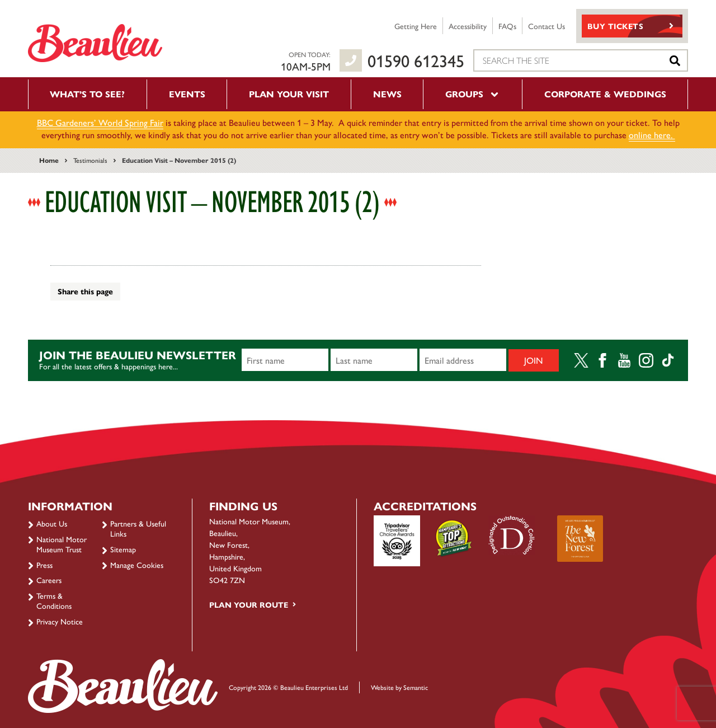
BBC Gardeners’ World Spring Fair (100, 122)
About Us (52, 523)
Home (49, 160)
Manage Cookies (137, 565)
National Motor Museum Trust (62, 544)
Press (44, 565)
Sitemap (123, 549)
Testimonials (90, 160)
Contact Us (547, 26)
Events (187, 94)
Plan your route (249, 604)
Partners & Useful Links (138, 528)
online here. (652, 135)
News (387, 94)
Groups (473, 94)
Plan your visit (289, 94)
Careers (49, 580)
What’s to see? (87, 94)
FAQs (507, 26)
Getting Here (416, 26)
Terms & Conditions (54, 600)
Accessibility (468, 26)
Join (534, 360)
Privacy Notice (60, 621)
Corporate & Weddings (605, 94)
